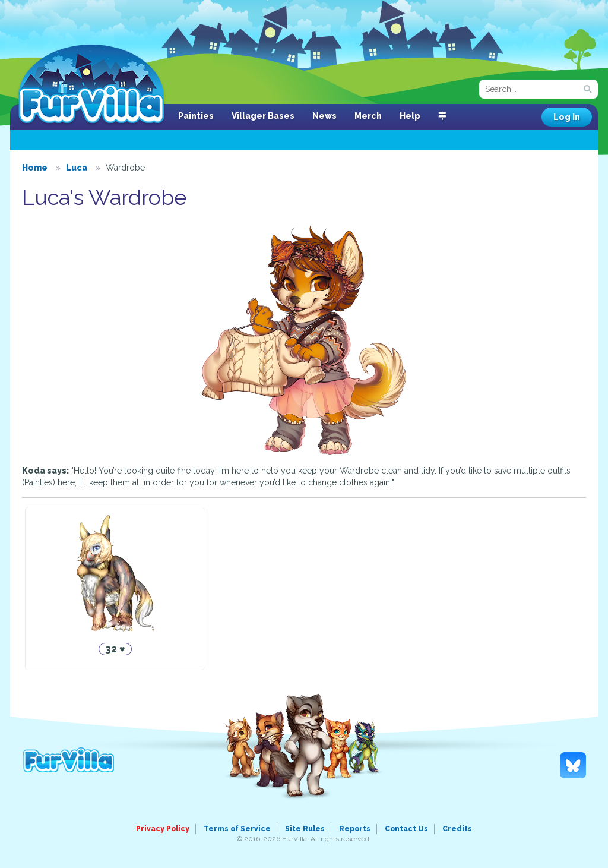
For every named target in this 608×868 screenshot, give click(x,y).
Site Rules (305, 829)
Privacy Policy (163, 829)
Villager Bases (263, 116)
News (324, 116)
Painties (196, 116)
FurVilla (91, 85)
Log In (567, 117)
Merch (368, 116)
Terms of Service (237, 829)
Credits (457, 829)
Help (410, 116)
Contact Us (406, 829)
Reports (355, 829)
